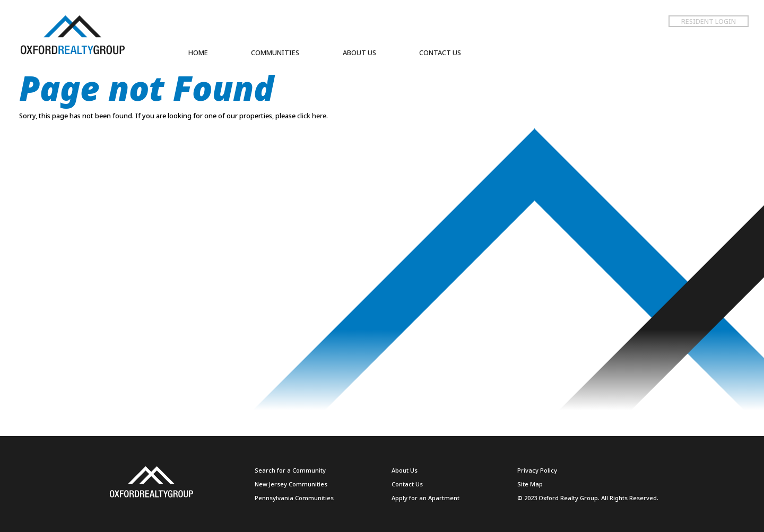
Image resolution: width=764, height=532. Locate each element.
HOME (198, 53)
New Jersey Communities (291, 484)
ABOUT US (359, 53)
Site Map (530, 484)
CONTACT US (440, 53)
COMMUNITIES (275, 53)
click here (312, 116)
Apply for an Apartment (426, 498)
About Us (405, 470)
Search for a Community (290, 470)
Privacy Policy (537, 470)
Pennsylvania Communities (294, 498)
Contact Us (407, 484)
